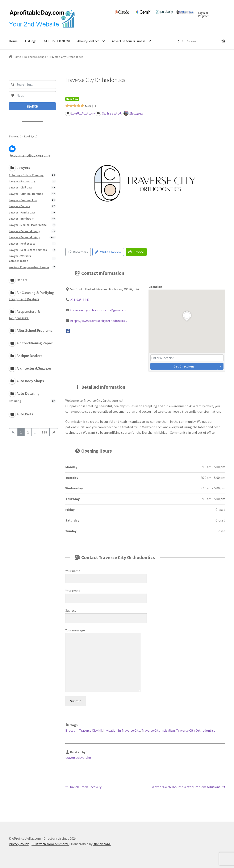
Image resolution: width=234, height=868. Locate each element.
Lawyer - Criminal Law (23, 200)
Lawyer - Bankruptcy (22, 181)
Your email (106, 594)
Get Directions (184, 366)
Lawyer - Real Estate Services (28, 250)
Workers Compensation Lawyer (29, 267)
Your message (103, 633)
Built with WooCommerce (50, 844)
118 (44, 432)
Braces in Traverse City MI (84, 730)
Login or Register (204, 15)
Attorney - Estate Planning (26, 175)
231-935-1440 (80, 300)
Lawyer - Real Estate (22, 243)
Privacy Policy (19, 844)
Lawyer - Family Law (22, 212)
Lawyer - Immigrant (22, 219)
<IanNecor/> (102, 844)
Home (13, 41)
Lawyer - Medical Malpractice (28, 225)
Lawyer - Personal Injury (24, 231)
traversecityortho (78, 757)
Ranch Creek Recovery (86, 787)
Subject (106, 614)
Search (32, 106)
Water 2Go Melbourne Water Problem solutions (186, 787)
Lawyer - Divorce (20, 206)
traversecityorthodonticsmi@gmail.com (99, 310)
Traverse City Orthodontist (196, 730)
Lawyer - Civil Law (20, 187)
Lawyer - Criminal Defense (26, 194)
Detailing (15, 401)
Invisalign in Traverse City (122, 730)
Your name (106, 575)
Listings (31, 41)
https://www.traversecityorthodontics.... (99, 321)
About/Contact (88, 41)
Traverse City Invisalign (158, 730)
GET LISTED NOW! (57, 41)
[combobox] (32, 84)
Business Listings (35, 57)
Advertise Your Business (129, 41)
